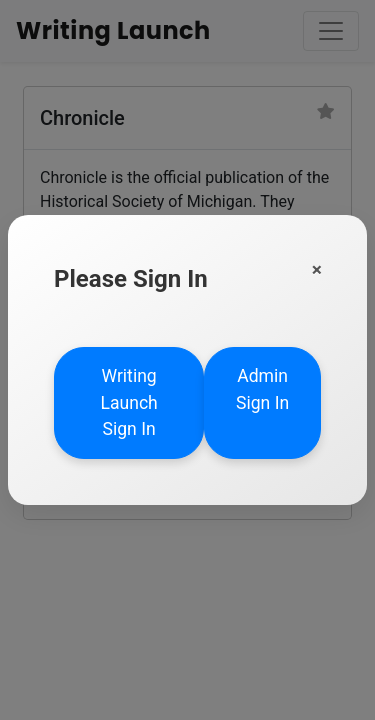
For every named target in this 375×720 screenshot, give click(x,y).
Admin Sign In (262, 389)
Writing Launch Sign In (128, 402)
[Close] (317, 269)
